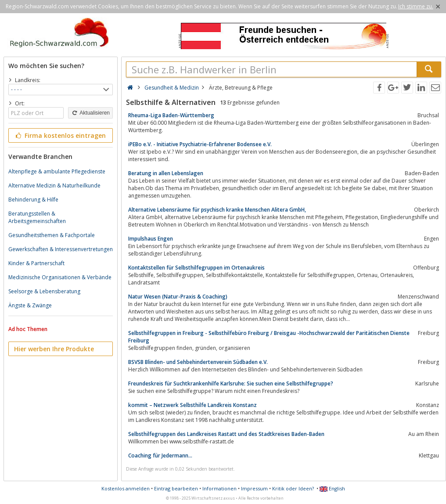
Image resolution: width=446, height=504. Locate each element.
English (332, 488)
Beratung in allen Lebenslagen (166, 173)
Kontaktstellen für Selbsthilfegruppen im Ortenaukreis (196, 268)
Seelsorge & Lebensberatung (44, 291)
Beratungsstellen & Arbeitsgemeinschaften (37, 217)
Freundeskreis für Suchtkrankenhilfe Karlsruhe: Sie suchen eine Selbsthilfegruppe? (231, 383)
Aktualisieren (90, 113)
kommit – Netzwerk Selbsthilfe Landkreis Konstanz (192, 405)
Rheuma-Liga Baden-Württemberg (171, 115)
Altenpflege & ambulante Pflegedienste (57, 171)
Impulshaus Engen (151, 239)
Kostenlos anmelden (126, 488)
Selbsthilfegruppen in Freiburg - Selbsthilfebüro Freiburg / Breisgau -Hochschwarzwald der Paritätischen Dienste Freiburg (269, 337)
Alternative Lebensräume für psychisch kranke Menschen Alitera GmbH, (217, 210)
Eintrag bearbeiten (176, 488)
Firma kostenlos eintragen (60, 135)
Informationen (219, 488)
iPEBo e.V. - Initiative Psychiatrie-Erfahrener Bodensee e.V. (200, 144)
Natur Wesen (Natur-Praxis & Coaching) (178, 297)
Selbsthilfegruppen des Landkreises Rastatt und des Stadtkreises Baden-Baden (226, 434)
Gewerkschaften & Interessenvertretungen (61, 249)
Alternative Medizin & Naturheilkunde (54, 185)
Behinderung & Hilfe (33, 200)
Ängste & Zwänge (30, 305)
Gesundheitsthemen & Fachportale (52, 235)
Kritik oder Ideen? (293, 488)
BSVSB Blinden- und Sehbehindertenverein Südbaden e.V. (198, 362)
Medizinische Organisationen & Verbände (60, 277)
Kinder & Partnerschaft (36, 263)
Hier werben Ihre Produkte (54, 349)
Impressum (254, 488)
